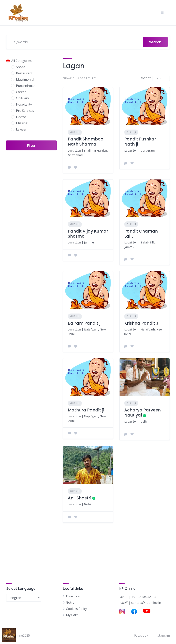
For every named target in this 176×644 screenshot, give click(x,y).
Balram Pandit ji (85, 322)
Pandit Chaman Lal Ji (141, 233)
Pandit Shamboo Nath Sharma (86, 142)
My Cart (72, 615)
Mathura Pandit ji (86, 409)
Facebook (141, 635)
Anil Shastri (80, 496)
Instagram (162, 635)
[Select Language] (24, 598)
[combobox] (161, 78)
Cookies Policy (76, 609)
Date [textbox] (158, 78)
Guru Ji (75, 132)
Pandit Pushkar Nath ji (140, 142)
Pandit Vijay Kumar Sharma (88, 233)
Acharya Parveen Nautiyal (142, 411)
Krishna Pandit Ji (142, 322)
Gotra (70, 602)
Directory (73, 596)
